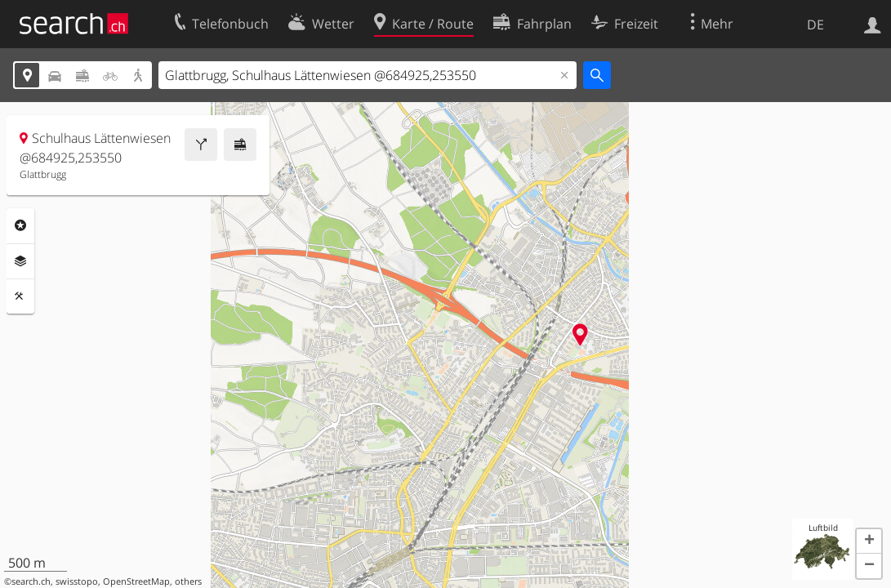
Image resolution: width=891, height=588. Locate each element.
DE (815, 24)
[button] (869, 541)
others (188, 581)
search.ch (31, 581)
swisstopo (77, 581)
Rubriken (20, 225)
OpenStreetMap (136, 581)
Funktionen (20, 296)
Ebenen (20, 261)
